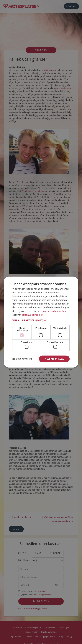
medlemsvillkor (58, 311)
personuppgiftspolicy (32, 315)
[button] (41, 320)
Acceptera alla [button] (54, 359)
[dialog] (41, 322)
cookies (45, 311)
